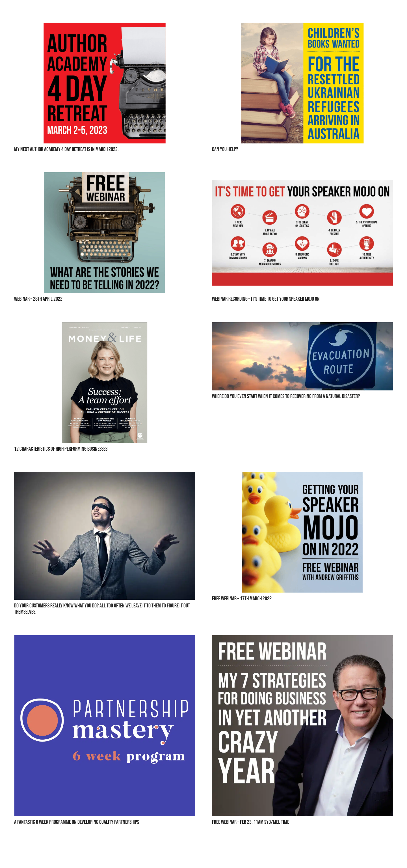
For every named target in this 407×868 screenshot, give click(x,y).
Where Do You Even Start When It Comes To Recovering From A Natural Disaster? (286, 396)
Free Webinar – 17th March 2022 (242, 599)
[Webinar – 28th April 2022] (105, 177)
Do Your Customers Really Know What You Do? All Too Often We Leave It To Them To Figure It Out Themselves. (102, 609)
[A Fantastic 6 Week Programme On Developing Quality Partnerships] (105, 640)
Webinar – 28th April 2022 (38, 299)
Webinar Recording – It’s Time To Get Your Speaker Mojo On (266, 299)
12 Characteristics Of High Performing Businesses (61, 449)
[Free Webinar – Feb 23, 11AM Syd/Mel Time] (302, 640)
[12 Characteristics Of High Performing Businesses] (105, 327)
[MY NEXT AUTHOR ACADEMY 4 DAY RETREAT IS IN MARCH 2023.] (105, 27)
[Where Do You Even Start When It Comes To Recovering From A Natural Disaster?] (302, 327)
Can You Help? (225, 149)
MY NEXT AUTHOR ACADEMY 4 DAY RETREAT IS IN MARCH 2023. (66, 149)
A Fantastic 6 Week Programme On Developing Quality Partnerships (77, 822)
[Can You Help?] (302, 27)
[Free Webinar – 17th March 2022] (302, 476)
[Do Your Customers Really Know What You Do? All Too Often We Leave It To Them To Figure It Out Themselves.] (105, 476)
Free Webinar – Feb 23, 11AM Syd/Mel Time (251, 822)
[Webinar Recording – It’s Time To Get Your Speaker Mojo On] (302, 177)
